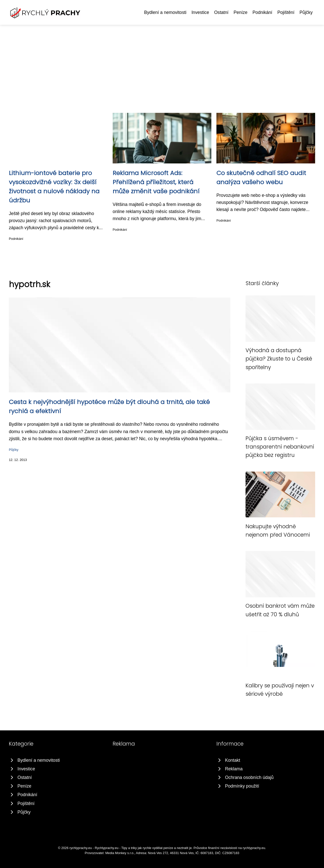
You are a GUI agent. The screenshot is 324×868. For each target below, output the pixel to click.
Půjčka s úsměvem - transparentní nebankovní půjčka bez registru (280, 447)
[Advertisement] (162, 63)
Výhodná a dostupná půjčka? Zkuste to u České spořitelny (279, 359)
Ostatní (221, 12)
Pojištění (286, 12)
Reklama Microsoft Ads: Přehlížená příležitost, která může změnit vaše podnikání (156, 182)
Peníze (241, 12)
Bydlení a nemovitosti (165, 12)
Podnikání (262, 12)
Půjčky (306, 12)
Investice (200, 12)
